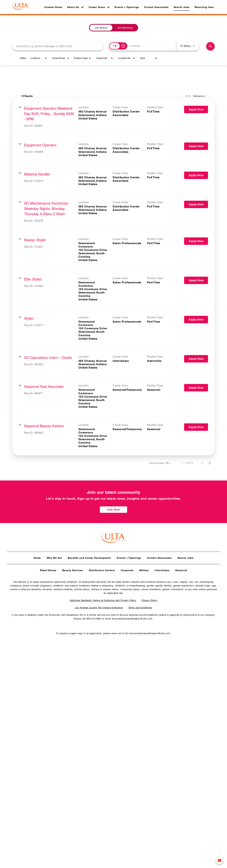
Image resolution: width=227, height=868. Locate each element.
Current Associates (156, 7)
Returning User (204, 7)
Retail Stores (48, 569)
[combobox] (58, 46)
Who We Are (54, 556)
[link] (113, 117)
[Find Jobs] (210, 46)
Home (37, 556)
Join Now (113, 509)
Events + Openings (127, 7)
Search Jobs (182, 7)
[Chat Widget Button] (220, 861)
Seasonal (181, 569)
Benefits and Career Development (89, 556)
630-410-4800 (94, 617)
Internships (162, 569)
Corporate (127, 569)
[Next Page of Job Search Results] (210, 463)
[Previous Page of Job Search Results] (203, 463)
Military (144, 569)
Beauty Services (73, 569)
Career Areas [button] (99, 7)
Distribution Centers (102, 569)
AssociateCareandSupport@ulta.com (132, 617)
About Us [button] (75, 7)
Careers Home (53, 7)
